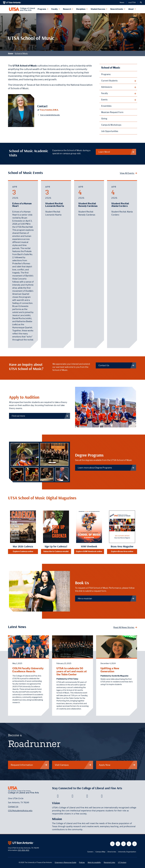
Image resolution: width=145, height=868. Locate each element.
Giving (104, 119)
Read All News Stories (125, 627)
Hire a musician (106, 599)
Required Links (109, 862)
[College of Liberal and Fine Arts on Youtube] (87, 797)
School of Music (21, 53)
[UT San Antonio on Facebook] (112, 844)
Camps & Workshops (111, 125)
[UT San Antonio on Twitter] (118, 844)
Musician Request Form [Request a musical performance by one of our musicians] (112, 112)
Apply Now (117, 765)
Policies (82, 862)
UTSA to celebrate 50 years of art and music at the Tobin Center (72, 671)
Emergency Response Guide (65, 862)
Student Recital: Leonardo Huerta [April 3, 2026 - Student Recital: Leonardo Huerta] (55, 205)
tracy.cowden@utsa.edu (50, 115)
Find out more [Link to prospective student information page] (40, 416)
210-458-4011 (24, 850)
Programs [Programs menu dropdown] (42, 9)
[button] (141, 2)
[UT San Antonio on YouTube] (123, 844)
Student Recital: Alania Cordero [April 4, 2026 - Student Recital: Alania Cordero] (120, 205)
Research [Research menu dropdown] (67, 9)
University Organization (127, 852)
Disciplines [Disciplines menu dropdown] (81, 9)
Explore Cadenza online (23, 551)
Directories (112, 852)
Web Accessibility (94, 862)
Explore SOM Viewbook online (89, 551)
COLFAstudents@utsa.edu (20, 811)
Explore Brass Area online (122, 551)
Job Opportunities (110, 131)
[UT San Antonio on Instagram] (135, 844)
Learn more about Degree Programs (106, 468)
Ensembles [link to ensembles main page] (106, 106)
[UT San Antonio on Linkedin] (129, 844)
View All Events (128, 173)
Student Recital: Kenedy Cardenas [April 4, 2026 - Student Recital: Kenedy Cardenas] (88, 205)
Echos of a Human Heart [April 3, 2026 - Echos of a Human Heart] (22, 205)
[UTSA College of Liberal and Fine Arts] (22, 9)
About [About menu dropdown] (131, 9)
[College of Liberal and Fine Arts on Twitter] (72, 797)
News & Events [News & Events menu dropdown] (117, 9)
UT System (122, 862)
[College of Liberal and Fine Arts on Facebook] (58, 797)
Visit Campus (73, 765)
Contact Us (13, 806)
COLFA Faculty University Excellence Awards (28, 670)
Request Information (29, 765)
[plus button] (118, 81)
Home (11, 53)
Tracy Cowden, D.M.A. (49, 110)
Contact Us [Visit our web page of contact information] (116, 365)
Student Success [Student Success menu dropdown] (98, 9)
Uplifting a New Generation (110, 670)
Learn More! (116, 152)
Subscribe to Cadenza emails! (56, 551)
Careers (90, 852)
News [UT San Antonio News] (122, 2)
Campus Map (100, 852)
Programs (106, 74)
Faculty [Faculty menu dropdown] (55, 9)
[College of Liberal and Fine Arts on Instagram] (102, 797)
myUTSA (132, 2)
